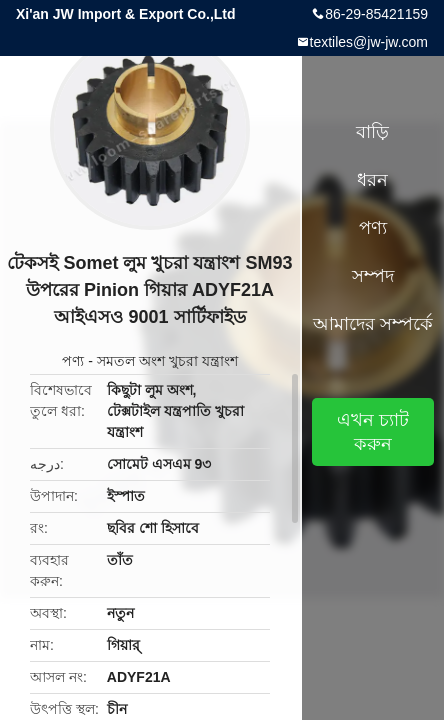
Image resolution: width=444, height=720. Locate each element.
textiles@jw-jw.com (369, 42)
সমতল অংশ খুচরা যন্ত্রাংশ (167, 361)
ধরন (372, 180)
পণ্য (73, 361)
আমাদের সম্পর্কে (373, 324)
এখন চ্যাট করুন (373, 432)
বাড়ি (372, 132)
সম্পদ (373, 276)
